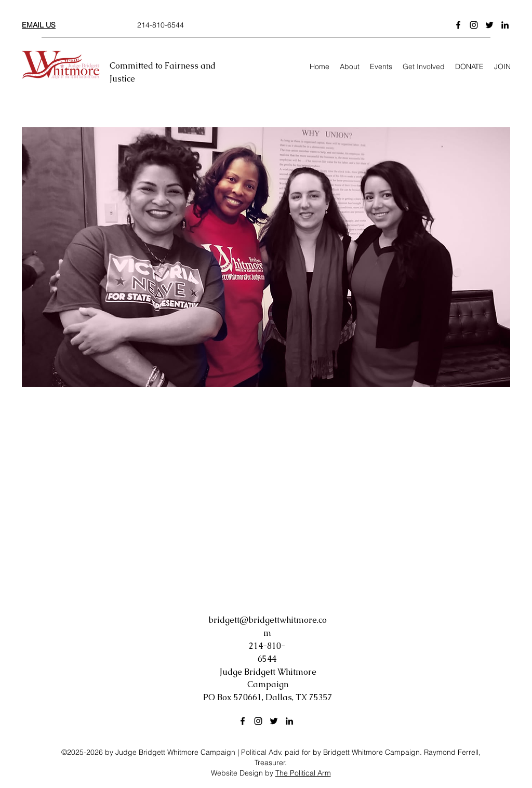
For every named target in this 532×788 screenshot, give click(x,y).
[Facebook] (458, 25)
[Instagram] (474, 25)
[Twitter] (489, 25)
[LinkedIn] (505, 25)
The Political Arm (303, 773)
